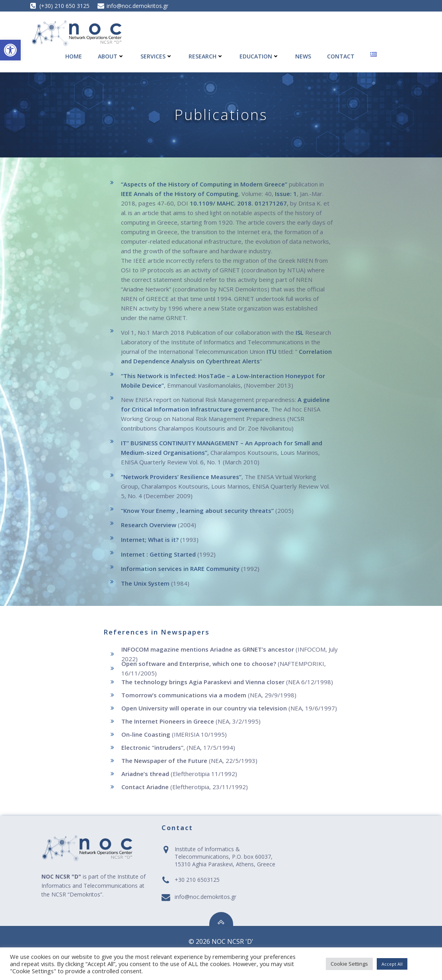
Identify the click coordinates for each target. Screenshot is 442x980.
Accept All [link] (392, 964)
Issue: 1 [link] (287, 193)
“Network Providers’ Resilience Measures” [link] (182, 479)
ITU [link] (272, 351)
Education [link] (259, 55)
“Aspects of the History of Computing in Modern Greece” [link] (205, 184)
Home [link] (74, 55)
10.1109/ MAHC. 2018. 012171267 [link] (239, 203)
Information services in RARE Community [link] (181, 573)
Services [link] (157, 55)
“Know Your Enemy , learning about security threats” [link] (198, 513)
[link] (10, 50)
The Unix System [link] (146, 588)
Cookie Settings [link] (349, 964)
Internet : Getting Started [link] (159, 558)
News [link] (303, 55)
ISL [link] (300, 332)
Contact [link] (341, 55)
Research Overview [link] (149, 528)
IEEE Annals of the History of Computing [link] (180, 193)
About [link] (111, 55)
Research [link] (206, 55)
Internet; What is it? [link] (151, 543)
